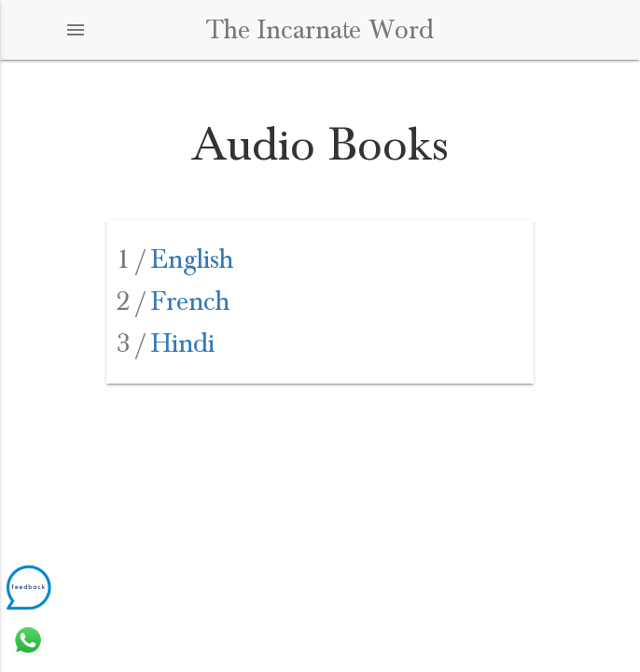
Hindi (166, 343)
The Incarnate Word (320, 30)
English (175, 259)
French (173, 301)
